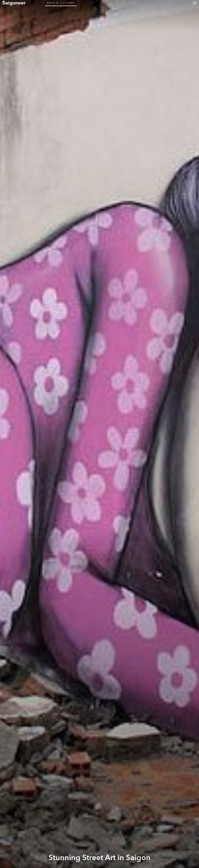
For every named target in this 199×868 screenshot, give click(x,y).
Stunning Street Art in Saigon (99, 858)
